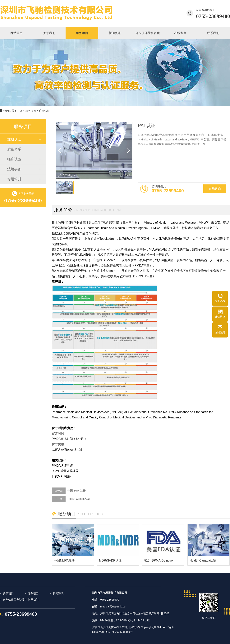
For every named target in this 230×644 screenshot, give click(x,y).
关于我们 (8, 593)
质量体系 (14, 149)
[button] (127, 150)
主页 (20, 111)
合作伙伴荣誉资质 (14, 600)
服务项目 (31, 111)
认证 (133, 620)
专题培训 (14, 179)
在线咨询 (215, 189)
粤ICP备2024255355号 (119, 632)
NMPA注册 (107, 620)
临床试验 (14, 159)
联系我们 (33, 600)
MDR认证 (144, 620)
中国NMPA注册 (77, 491)
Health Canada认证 (79, 499)
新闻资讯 (58, 593)
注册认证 (44, 111)
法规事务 (14, 169)
